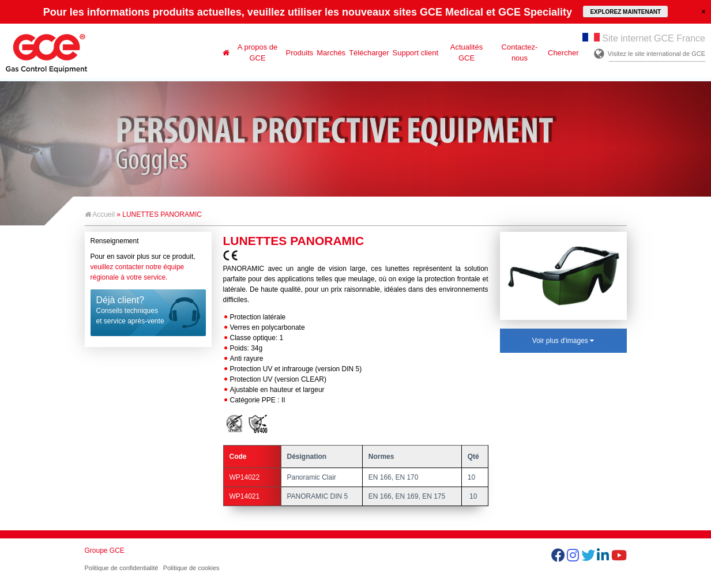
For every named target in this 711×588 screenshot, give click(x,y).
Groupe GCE (105, 551)
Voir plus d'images (563, 341)
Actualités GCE (467, 52)
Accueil (100, 214)
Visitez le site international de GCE (657, 54)
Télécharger (369, 53)
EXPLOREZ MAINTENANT (625, 12)
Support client (416, 53)
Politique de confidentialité (122, 568)
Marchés (331, 53)
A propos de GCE (257, 52)
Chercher (563, 53)
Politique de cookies (191, 568)
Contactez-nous (520, 52)
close (704, 11)
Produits (300, 53)
